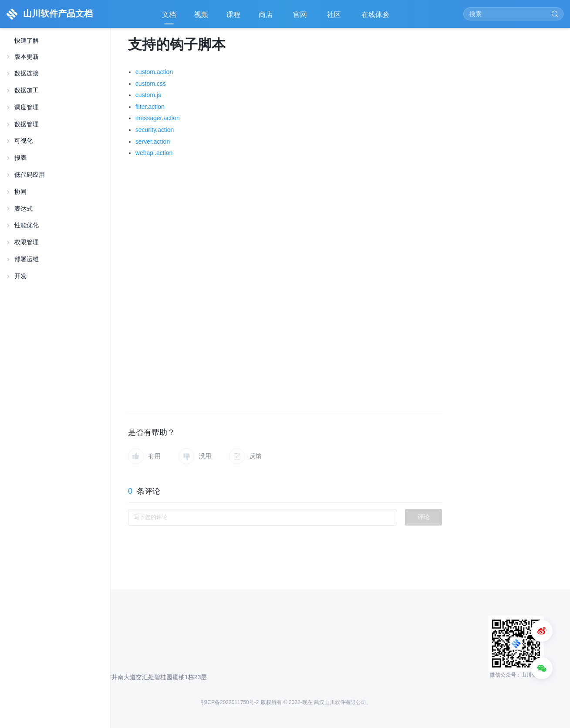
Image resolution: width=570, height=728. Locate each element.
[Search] (513, 14)
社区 (335, 18)
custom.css (151, 84)
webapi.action (154, 153)
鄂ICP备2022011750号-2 (230, 702)
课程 (233, 15)
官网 (301, 18)
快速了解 (27, 41)
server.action (153, 142)
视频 (201, 15)
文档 (169, 15)
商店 (266, 18)
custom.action (154, 72)
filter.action (150, 107)
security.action (155, 130)
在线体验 (376, 18)
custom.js (148, 95)
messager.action (158, 118)
